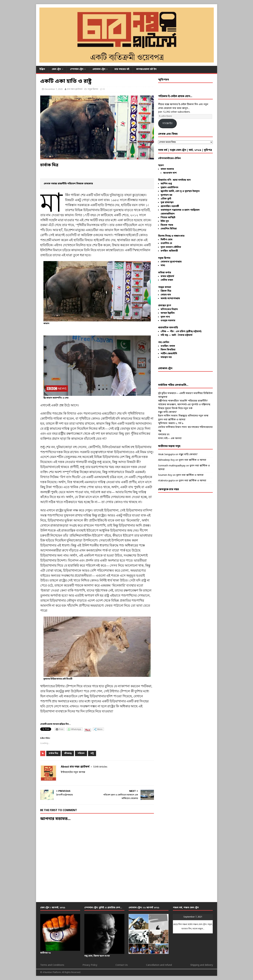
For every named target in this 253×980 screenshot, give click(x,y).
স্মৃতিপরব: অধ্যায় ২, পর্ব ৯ (171, 423)
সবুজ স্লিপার (93, 89)
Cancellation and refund (159, 965)
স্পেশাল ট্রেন (77, 69)
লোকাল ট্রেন (99, 69)
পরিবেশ (81, 753)
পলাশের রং (164, 435)
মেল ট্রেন (56, 69)
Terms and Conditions (52, 965)
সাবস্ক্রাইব (167, 123)
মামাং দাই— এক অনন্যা (170, 438)
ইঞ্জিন (42, 69)
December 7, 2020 (54, 89)
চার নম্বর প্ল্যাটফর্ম (75, 89)
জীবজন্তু (68, 753)
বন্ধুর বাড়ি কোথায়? (167, 412)
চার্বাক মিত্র (53, 753)
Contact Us (122, 965)
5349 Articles (100, 767)
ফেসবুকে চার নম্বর (168, 489)
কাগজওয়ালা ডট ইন (146, 69)
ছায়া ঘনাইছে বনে (182, 180)
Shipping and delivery (202, 965)
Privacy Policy (90, 965)
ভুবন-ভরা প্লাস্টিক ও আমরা (172, 420)
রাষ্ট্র (92, 753)
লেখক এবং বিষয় (168, 134)
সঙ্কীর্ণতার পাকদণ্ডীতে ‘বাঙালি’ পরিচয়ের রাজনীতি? (183, 401)
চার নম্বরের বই (122, 69)
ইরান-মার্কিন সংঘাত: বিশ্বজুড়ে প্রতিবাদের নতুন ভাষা (183, 416)
